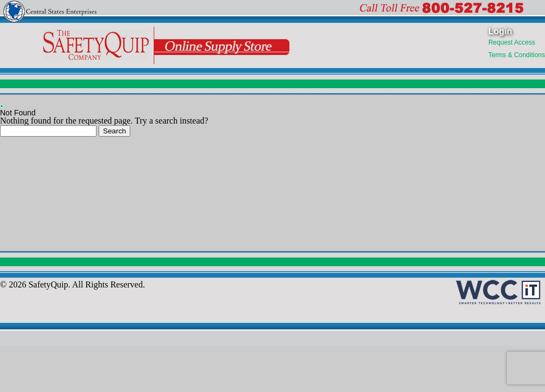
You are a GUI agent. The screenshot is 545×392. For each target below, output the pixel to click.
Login (500, 31)
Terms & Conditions (517, 55)
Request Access (512, 42)
